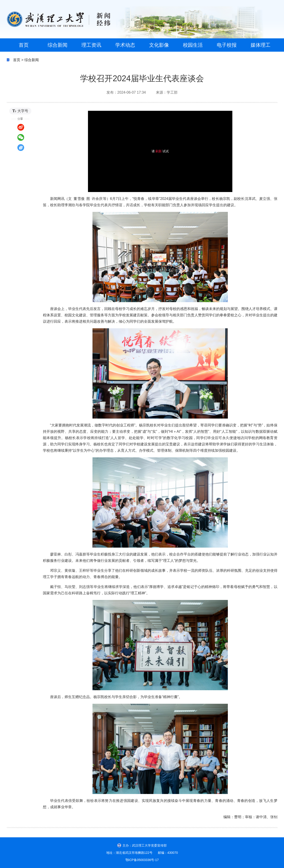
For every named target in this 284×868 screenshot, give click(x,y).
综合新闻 (32, 60)
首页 (17, 60)
